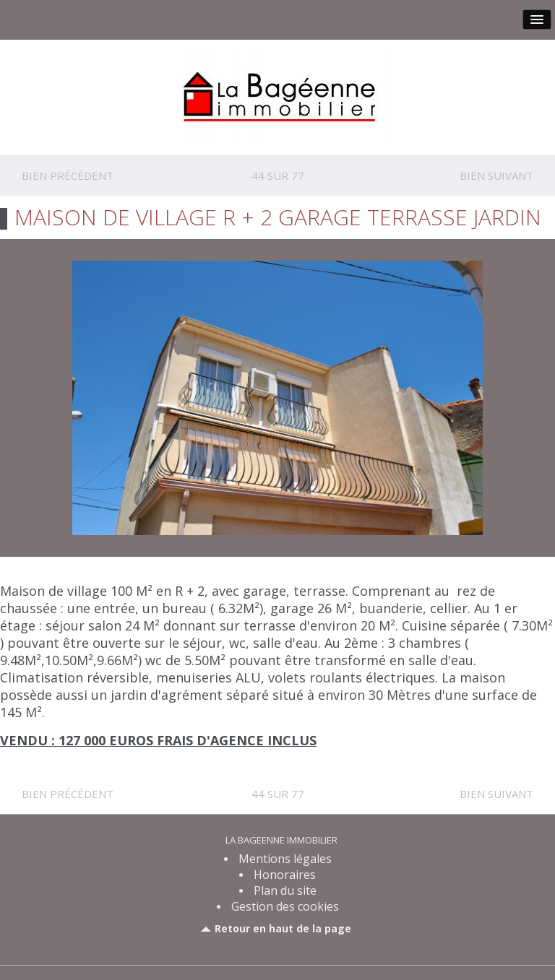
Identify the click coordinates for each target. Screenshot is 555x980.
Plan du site (285, 890)
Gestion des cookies (285, 906)
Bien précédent (68, 175)
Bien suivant (496, 175)
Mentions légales (285, 859)
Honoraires (285, 875)
